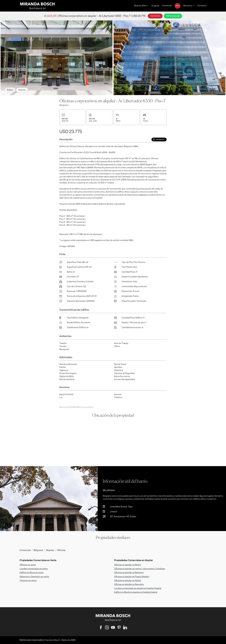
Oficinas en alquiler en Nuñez (128, 581)
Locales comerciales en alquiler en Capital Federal (138, 588)
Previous (4, 58)
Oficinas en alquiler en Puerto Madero (132, 577)
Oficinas (61, 550)
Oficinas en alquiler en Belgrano (129, 573)
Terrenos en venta (28, 581)
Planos (22, 90)
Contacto (202, 6)
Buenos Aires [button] (140, 6)
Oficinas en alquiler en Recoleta (129, 584)
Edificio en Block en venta (32, 573)
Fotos (10, 90)
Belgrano (38, 550)
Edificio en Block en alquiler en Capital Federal (136, 592)
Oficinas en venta (28, 565)
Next (220, 58)
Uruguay (155, 6)
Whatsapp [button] (173, 16)
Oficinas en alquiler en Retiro (127, 565)
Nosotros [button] (188, 6)
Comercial (167, 6)
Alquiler (50, 550)
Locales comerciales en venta (34, 569)
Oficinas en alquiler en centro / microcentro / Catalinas (140, 569)
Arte (178, 6)
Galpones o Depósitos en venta (34, 577)
